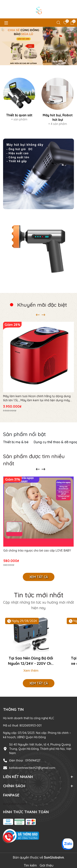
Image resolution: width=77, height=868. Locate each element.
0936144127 (33, 760)
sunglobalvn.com (15, 804)
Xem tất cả (39, 577)
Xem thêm (31, 671)
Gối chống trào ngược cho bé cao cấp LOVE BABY (37, 551)
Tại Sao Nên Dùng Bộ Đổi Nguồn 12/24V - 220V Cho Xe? (31, 661)
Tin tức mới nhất (39, 595)
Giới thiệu (47, 865)
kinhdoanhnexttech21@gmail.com (32, 768)
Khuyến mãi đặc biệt (42, 305)
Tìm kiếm (30, 865)
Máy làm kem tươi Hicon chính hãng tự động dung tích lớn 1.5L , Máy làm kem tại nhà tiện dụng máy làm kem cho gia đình (37, 398)
